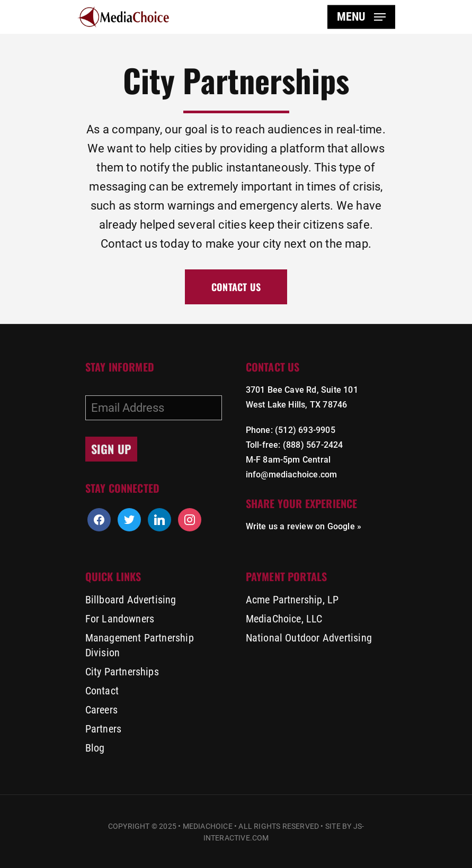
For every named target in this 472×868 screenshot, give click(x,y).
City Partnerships (122, 672)
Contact (102, 691)
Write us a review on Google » (304, 526)
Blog (95, 748)
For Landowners (120, 619)
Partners (104, 729)
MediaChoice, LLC (284, 619)
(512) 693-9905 (305, 430)
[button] (361, 17)
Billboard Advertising (131, 600)
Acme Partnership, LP (292, 600)
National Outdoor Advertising (309, 638)
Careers (101, 710)
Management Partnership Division (140, 645)
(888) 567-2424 (313, 445)
